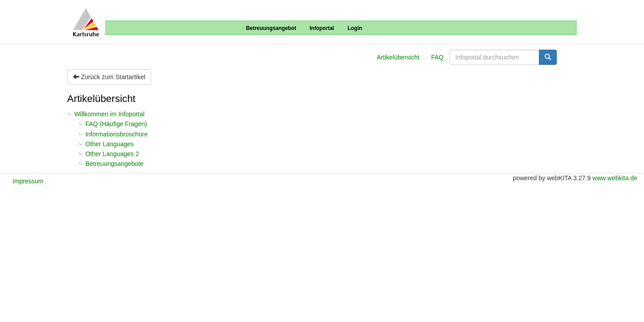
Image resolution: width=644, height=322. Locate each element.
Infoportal (322, 28)
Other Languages (110, 144)
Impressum (28, 181)
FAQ (437, 57)
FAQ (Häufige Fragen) (116, 124)
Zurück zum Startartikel (109, 77)
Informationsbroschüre (117, 134)
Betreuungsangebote (114, 164)
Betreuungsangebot (271, 28)
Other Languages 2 (112, 154)
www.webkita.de (615, 178)
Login (355, 28)
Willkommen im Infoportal (109, 114)
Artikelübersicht (398, 57)
